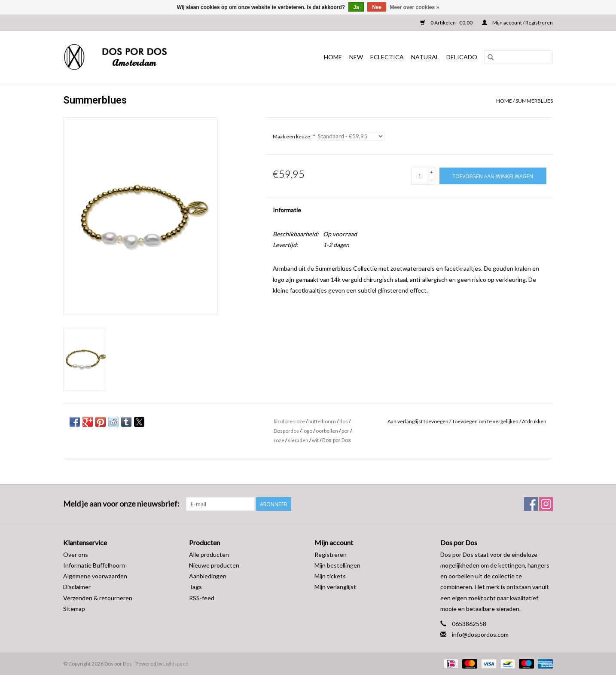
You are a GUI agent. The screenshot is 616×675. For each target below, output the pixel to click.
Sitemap (74, 609)
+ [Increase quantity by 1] (432, 172)
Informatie (287, 210)
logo (307, 431)
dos (344, 421)
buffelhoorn (322, 421)
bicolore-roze (289, 421)
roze (279, 440)
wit (315, 440)
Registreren (331, 554)
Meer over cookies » (415, 7)
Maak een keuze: (294, 136)
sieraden (298, 440)
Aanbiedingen (208, 576)
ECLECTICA (387, 57)
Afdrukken (534, 421)
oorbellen (327, 431)
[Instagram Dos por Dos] (546, 504)
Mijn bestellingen (337, 565)
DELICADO (462, 57)
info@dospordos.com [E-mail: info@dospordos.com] (480, 634)
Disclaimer (77, 587)
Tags (195, 587)
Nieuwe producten (214, 565)
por (345, 431)
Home (333, 57)
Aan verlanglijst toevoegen (418, 421)
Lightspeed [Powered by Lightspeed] (176, 664)
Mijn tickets (330, 576)
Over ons (76, 554)
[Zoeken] (518, 57)
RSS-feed (202, 598)
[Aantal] (420, 176)
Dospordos (286, 431)
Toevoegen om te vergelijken (486, 421)
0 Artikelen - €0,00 (447, 23)
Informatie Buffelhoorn (94, 565)
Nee (377, 7)
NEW (356, 57)
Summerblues (534, 101)
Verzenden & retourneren (98, 598)
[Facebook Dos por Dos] (531, 504)
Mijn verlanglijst (335, 587)
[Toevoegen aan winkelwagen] (493, 176)
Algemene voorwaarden (95, 576)
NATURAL (425, 57)
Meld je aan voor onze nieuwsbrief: (121, 504)
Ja (356, 7)
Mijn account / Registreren (517, 23)
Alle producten (209, 554)
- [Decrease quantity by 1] (432, 180)
